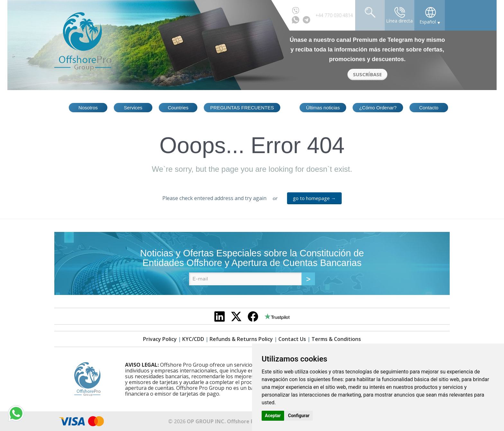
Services (133, 108)
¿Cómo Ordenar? (378, 108)
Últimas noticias (323, 108)
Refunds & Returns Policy (241, 339)
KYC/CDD (193, 339)
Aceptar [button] (273, 416)
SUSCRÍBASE (367, 74)
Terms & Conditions (336, 339)
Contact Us (292, 339)
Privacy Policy (160, 339)
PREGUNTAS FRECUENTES (242, 108)
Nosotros (88, 108)
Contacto (429, 108)
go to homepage (314, 198)
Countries (178, 108)
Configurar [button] (299, 416)
